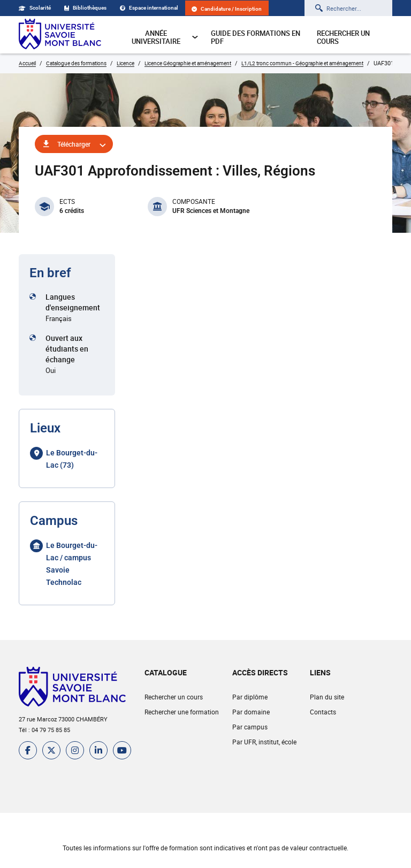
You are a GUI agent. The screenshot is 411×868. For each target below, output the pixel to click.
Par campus (250, 727)
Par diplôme (250, 697)
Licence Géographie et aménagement (188, 63)
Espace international (149, 8)
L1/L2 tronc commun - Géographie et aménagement (302, 63)
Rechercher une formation (182, 712)
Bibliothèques (85, 8)
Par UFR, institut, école (264, 742)
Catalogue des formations (76, 63)
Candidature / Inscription (227, 9)
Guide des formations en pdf (256, 37)
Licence (125, 63)
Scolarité (35, 8)
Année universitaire (165, 37)
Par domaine (251, 712)
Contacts (323, 712)
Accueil (27, 63)
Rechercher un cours (343, 37)
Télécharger (74, 144)
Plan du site (327, 697)
